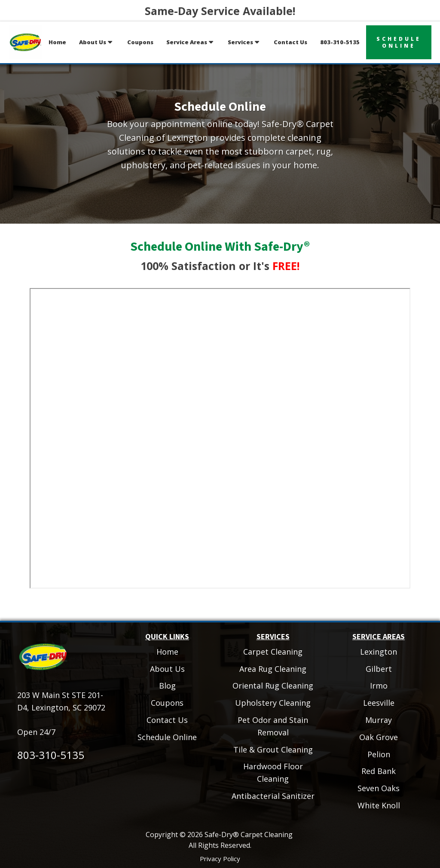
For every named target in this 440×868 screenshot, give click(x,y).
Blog (167, 686)
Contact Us (290, 42)
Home (57, 42)
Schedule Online (167, 737)
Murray (379, 720)
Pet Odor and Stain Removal (273, 726)
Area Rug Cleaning (273, 669)
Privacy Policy (220, 859)
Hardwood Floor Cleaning (273, 772)
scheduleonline (399, 42)
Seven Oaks (379, 788)
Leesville (379, 703)
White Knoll (379, 805)
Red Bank (379, 771)
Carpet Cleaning (273, 652)
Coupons (140, 42)
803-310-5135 (340, 42)
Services (244, 42)
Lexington (379, 652)
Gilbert (379, 669)
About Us (96, 42)
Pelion (379, 754)
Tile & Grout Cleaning (273, 750)
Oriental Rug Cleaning (273, 686)
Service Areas (191, 42)
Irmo (379, 686)
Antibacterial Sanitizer (273, 796)
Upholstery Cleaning (273, 703)
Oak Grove (379, 737)
